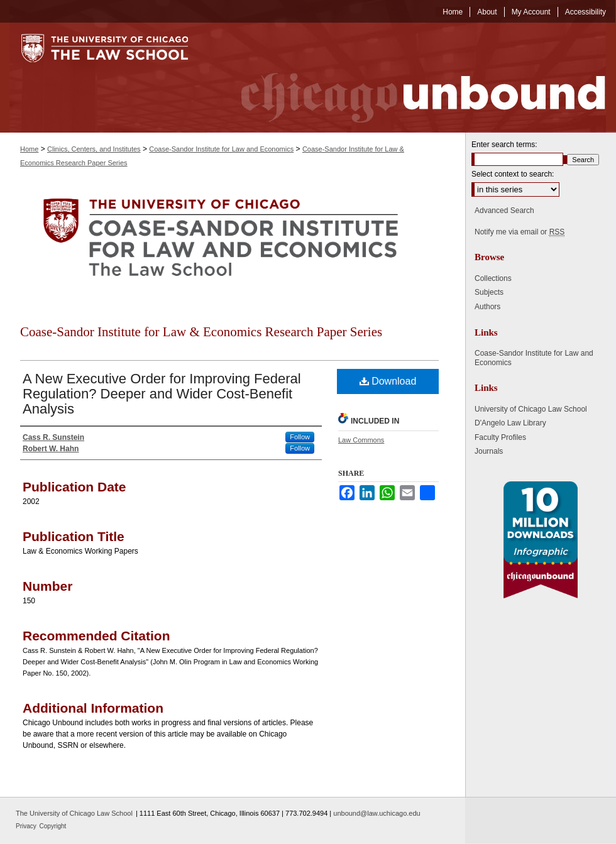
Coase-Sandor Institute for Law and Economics (221, 149)
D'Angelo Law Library (510, 423)
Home (29, 149)
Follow (300, 437)
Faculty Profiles (500, 437)
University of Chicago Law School (531, 409)
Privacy (27, 826)
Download (388, 381)
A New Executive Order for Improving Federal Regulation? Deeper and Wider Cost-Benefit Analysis (162, 394)
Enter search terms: (504, 145)
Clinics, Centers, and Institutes (94, 149)
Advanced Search (504, 211)
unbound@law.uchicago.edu (377, 813)
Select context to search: (513, 174)
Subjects (489, 292)
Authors (487, 307)
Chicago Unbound (412, 78)
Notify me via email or (520, 232)
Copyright (53, 826)
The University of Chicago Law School (74, 813)
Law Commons (361, 440)
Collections (493, 278)
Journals (489, 451)
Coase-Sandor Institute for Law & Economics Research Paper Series (201, 332)
